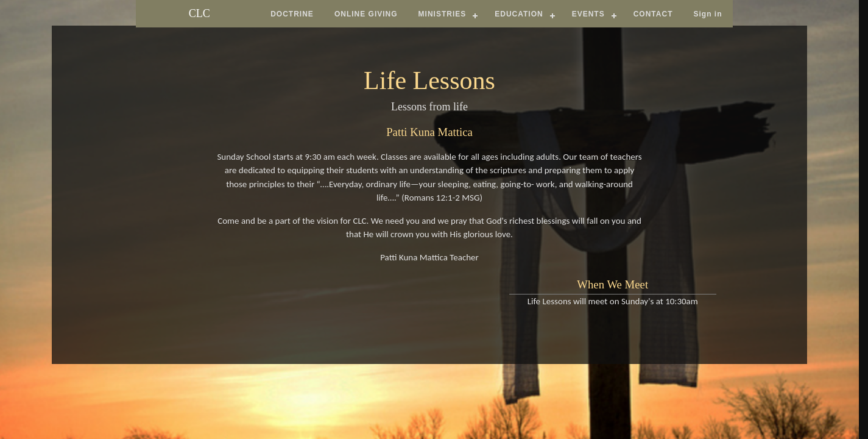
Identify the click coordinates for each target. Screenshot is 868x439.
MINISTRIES (443, 14)
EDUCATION (519, 14)
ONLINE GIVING (366, 14)
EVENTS (588, 14)
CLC (199, 13)
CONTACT (653, 14)
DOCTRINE (292, 14)
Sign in (707, 14)
